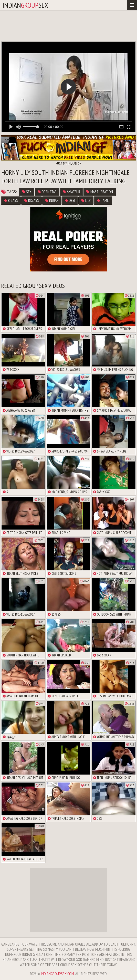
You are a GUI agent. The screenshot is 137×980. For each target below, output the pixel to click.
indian (52, 200)
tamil (103, 200)
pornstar (47, 192)
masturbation (100, 192)
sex (27, 192)
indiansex (25, 5)
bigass (11, 200)
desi (70, 200)
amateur (71, 192)
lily (86, 200)
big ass (31, 200)
